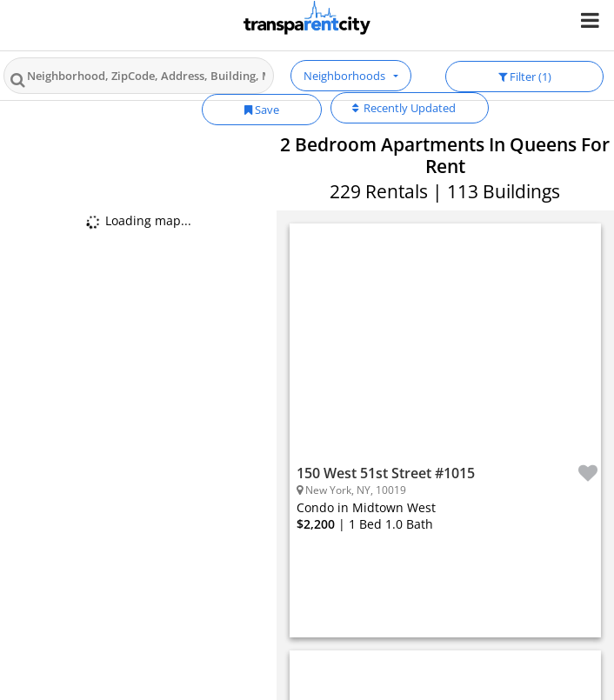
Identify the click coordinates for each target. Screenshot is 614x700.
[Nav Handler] (592, 20)
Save (262, 110)
